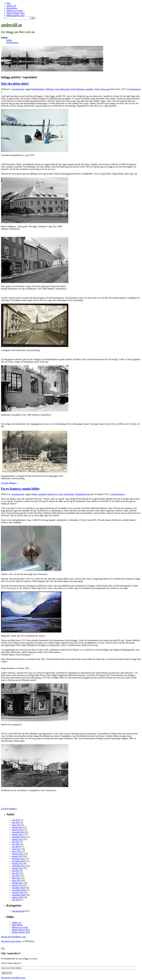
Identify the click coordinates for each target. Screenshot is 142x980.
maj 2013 (16, 822)
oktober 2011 (17, 863)
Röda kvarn (52, 494)
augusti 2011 (17, 868)
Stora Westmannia (66, 494)
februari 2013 (18, 827)
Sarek (97, 89)
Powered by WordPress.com (13, 978)
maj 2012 (16, 847)
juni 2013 (16, 820)
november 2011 (18, 861)
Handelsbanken (38, 89)
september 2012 (19, 837)
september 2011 (19, 866)
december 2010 (18, 888)
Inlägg (9, 40)
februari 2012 (18, 854)
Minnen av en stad (14, 11)
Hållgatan (50, 89)
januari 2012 (17, 856)
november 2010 (19, 890)
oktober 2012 (18, 834)
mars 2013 (16, 825)
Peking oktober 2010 (15, 15)
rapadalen (89, 89)
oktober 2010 (18, 892)
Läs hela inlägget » (9, 483)
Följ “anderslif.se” (11, 953)
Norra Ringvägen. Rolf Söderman (70, 89)
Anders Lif (11, 6)
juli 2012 (16, 842)
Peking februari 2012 (16, 13)
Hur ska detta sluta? (15, 83)
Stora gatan (106, 89)
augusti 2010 (17, 897)
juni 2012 (16, 844)
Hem (9, 3)
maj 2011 (16, 876)
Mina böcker (12, 8)
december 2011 (18, 859)
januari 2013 (17, 830)
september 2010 (19, 895)
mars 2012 (16, 851)
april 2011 (16, 878)
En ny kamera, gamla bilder (20, 489)
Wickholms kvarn (83, 494)
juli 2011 (16, 871)
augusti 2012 (17, 839)
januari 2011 (17, 885)
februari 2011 (18, 883)
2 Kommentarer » (118, 494)
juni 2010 (16, 900)
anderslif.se (12, 25)
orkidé (34, 494)
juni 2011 (16, 873)
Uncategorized (18, 89)
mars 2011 (16, 880)
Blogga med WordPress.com (13, 937)
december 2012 (18, 832)
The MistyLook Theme (11, 941)
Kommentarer (12, 42)
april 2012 (16, 849)
